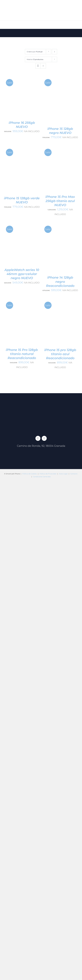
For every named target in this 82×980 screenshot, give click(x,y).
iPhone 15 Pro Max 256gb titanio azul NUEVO (60, 201)
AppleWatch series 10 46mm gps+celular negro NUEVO (22, 274)
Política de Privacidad (48, 474)
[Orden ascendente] (55, 52)
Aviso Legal (63, 474)
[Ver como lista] (43, 66)
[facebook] (38, 438)
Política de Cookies (30, 474)
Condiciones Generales (42, 477)
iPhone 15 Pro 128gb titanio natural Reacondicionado (22, 354)
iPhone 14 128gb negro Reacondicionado (60, 282)
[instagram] (44, 438)
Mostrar (35, 59)
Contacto (74, 474)
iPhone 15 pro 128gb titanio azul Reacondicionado (60, 354)
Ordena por (35, 52)
